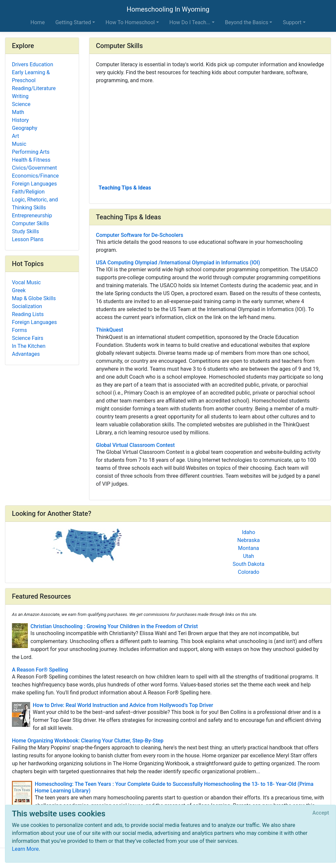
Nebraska (249, 540)
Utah (248, 556)
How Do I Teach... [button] (190, 22)
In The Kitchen (29, 346)
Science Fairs (28, 338)
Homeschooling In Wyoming (168, 9)
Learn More (25, 849)
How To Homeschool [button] (130, 22)
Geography (25, 128)
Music (19, 144)
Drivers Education (33, 64)
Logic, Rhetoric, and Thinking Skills (35, 204)
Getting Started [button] (73, 22)
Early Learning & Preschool (31, 76)
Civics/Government (34, 168)
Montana (248, 548)
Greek (19, 290)
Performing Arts (31, 152)
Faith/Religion (28, 192)
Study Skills (25, 231)
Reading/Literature (34, 88)
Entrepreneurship (32, 216)
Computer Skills (30, 223)
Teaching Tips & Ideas (125, 188)
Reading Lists (28, 314)
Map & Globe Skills (34, 298)
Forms (20, 330)
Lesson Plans (28, 239)
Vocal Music (26, 282)
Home (38, 22)
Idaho (249, 532)
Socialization (27, 306)
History (20, 120)
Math (18, 112)
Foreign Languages (34, 184)
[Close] (321, 813)
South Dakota (249, 564)
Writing (20, 96)
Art (15, 136)
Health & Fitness (31, 160)
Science (21, 104)
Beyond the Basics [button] (247, 22)
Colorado (248, 572)
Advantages (26, 354)
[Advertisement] (210, 134)
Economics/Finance (35, 176)
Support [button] (292, 22)
